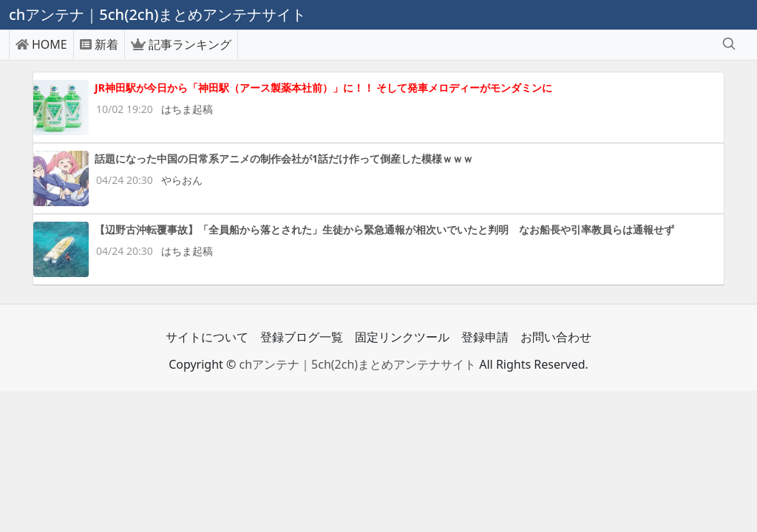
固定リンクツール (402, 337)
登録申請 (485, 337)
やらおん (182, 180)
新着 (99, 44)
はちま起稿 (187, 109)
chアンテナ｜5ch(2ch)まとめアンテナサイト (357, 364)
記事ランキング (181, 44)
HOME (41, 44)
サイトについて (207, 337)
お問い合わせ (556, 337)
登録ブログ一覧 (302, 337)
